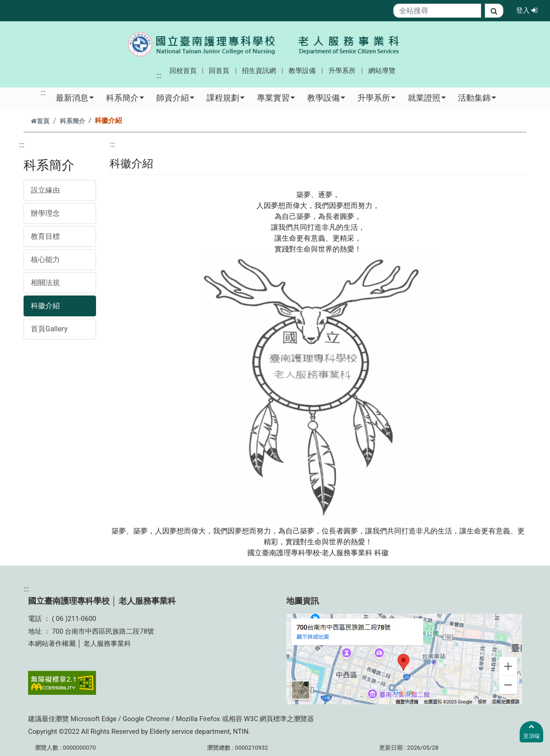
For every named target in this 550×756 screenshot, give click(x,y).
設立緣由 (45, 190)
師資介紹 (175, 97)
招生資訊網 (259, 71)
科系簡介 (125, 97)
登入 (529, 10)
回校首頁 (183, 71)
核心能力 (45, 259)
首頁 (40, 121)
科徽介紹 (45, 306)
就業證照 (427, 97)
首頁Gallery (49, 329)
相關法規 (45, 283)
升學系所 (342, 71)
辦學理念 (45, 213)
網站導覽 (382, 71)
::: (159, 75)
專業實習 (276, 97)
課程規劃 (226, 97)
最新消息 (75, 97)
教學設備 (302, 71)
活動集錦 (477, 97)
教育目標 (45, 236)
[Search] (437, 11)
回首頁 (219, 71)
